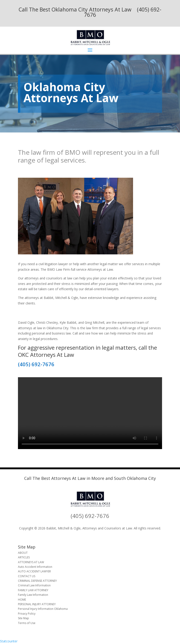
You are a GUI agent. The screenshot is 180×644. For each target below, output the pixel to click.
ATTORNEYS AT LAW (31, 562)
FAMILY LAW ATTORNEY (33, 590)
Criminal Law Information (34, 585)
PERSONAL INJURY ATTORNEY (37, 604)
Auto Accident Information (35, 567)
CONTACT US (27, 576)
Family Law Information (33, 595)
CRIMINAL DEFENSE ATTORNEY (37, 581)
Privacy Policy (27, 614)
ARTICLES (24, 557)
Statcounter (9, 641)
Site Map (23, 618)
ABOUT (23, 553)
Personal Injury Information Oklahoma (43, 609)
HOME (22, 600)
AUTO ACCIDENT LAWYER (34, 571)
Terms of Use (27, 623)
